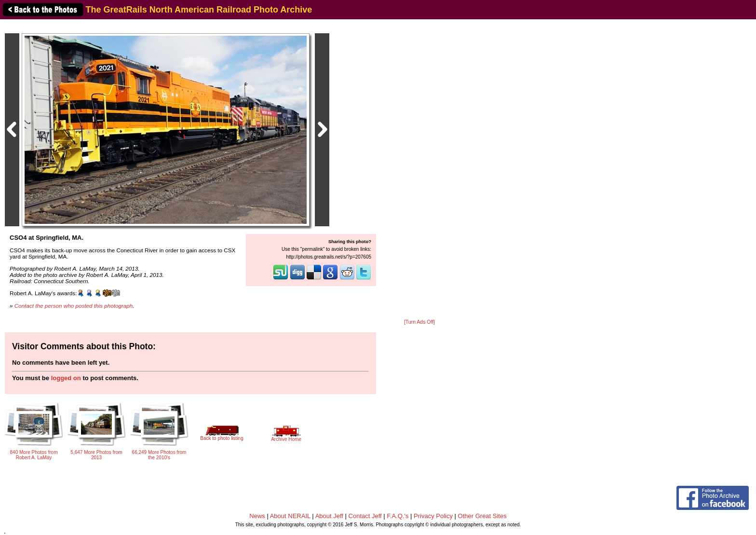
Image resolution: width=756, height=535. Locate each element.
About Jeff (329, 516)
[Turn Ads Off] (419, 322)
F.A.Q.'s (398, 516)
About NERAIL (290, 516)
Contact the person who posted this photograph (74, 306)
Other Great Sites (482, 516)
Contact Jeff (365, 516)
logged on (66, 378)
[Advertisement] (419, 170)
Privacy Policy (433, 516)
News (257, 516)
